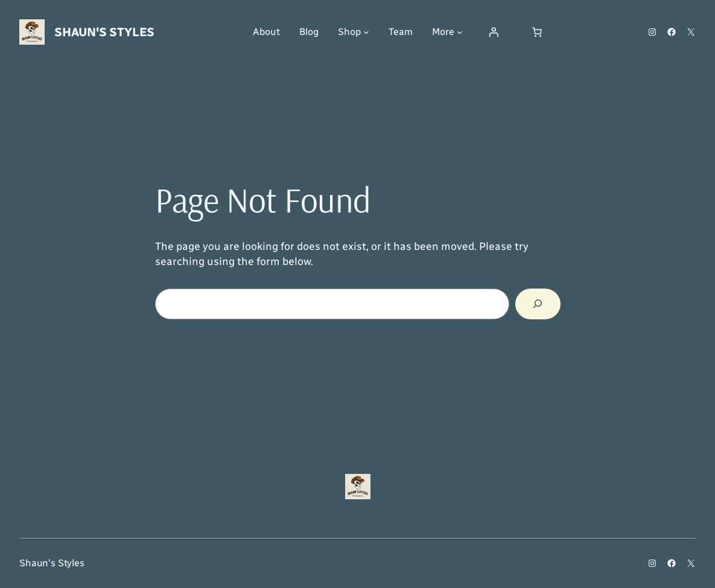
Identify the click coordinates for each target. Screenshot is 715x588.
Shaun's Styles (104, 32)
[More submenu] (460, 32)
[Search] (538, 304)
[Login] (494, 32)
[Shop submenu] (366, 32)
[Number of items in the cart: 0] (537, 32)
